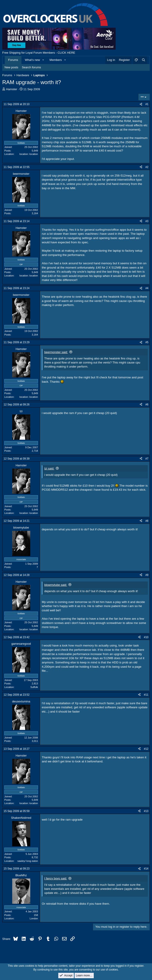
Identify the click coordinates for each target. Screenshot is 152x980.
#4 (147, 288)
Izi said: (49, 468)
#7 (147, 459)
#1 (147, 104)
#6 (147, 405)
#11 (146, 695)
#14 (146, 869)
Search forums (32, 67)
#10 (146, 637)
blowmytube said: (56, 585)
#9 (147, 575)
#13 (146, 811)
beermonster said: (56, 352)
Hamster (12, 89)
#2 (147, 167)
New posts (11, 67)
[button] (43, 60)
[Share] (141, 104)
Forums (13, 60)
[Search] (143, 60)
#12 (146, 749)
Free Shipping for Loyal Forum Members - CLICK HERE (39, 53)
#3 (147, 221)
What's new (32, 60)
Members (56, 60)
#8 (147, 521)
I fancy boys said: (56, 878)
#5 (147, 342)
